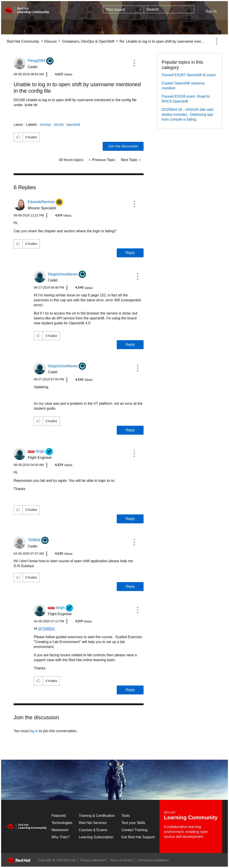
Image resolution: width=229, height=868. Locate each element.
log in (34, 731)
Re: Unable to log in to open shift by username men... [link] (162, 41)
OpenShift (73, 125)
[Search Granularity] (123, 9)
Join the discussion (123, 146)
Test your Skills (133, 823)
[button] (134, 63)
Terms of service (121, 860)
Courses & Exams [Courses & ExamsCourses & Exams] (93, 830)
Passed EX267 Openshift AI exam (189, 75)
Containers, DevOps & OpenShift (88, 41)
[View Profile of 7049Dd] (34, 540)
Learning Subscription (96, 837)
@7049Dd (46, 629)
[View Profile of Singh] (40, 451)
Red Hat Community (23, 41)
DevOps (46, 125)
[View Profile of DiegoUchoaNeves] (63, 274)
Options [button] (216, 41)
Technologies (62, 823)
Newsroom (60, 830)
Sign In (211, 11)
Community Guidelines (153, 860)
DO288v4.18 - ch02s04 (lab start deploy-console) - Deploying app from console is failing (188, 114)
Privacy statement (93, 860)
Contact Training (135, 830)
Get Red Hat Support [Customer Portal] (138, 837)
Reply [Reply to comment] (130, 253)
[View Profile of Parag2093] (36, 61)
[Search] (169, 9)
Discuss (51, 41)
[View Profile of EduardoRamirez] (41, 202)
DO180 (59, 125)
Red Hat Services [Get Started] (93, 823)
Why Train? (60, 837)
